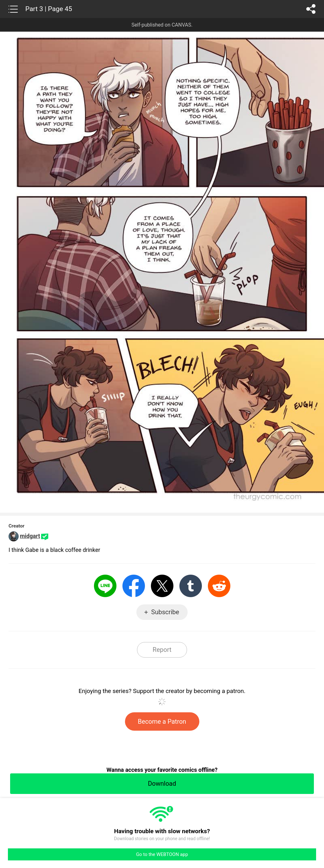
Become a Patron (162, 721)
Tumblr (191, 586)
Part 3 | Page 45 (49, 9)
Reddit (219, 586)
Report (162, 650)
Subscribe (165, 612)
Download (162, 784)
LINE (105, 586)
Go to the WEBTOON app (162, 854)
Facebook (134, 586)
